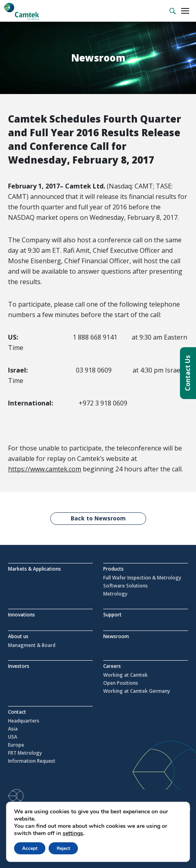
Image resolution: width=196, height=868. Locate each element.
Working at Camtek (126, 675)
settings (73, 833)
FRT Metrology (25, 753)
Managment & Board (32, 645)
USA (13, 737)
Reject (63, 848)
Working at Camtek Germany (137, 691)
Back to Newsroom (98, 518)
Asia (13, 729)
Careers (112, 666)
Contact (17, 712)
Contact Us (188, 373)
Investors (19, 666)
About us (18, 636)
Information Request (32, 761)
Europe (16, 745)
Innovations (21, 615)
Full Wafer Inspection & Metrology (142, 578)
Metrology (115, 594)
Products (113, 569)
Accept (30, 848)
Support (112, 615)
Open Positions (121, 683)
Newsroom (116, 636)
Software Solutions (126, 586)
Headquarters (24, 721)
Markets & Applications (35, 569)
